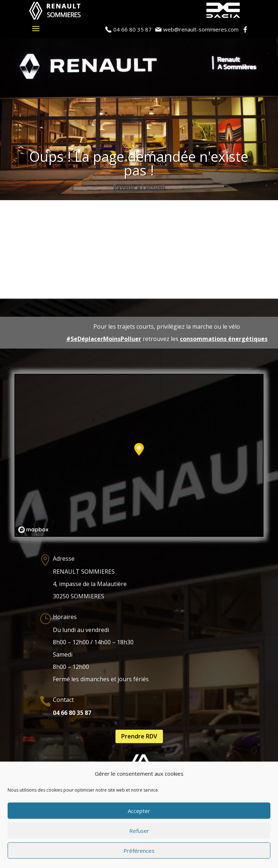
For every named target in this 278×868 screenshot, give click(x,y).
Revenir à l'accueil (139, 187)
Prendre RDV (139, 736)
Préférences (139, 851)
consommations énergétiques (224, 339)
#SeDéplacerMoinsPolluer (104, 339)
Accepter (139, 811)
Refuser (139, 831)
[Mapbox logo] (33, 530)
